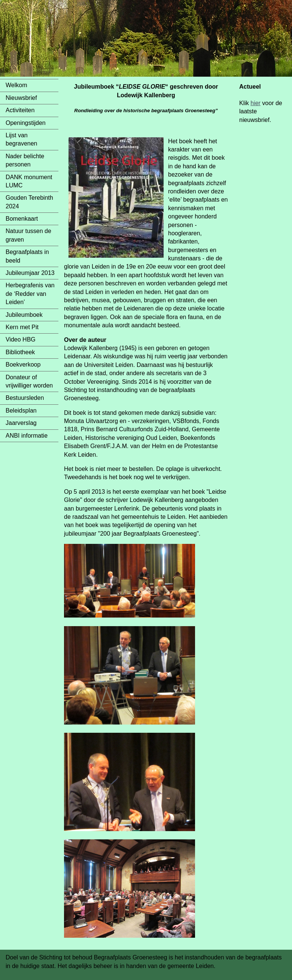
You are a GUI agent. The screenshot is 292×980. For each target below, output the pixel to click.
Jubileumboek (24, 315)
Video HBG (21, 339)
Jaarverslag (21, 423)
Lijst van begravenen (22, 139)
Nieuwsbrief (21, 98)
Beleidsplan (21, 411)
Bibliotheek (20, 352)
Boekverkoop (23, 365)
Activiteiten (20, 110)
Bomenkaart (22, 219)
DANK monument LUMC (29, 181)
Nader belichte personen (25, 160)
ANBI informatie (27, 436)
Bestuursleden (25, 398)
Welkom (16, 85)
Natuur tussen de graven (28, 235)
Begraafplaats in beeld (27, 256)
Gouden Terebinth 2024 (29, 202)
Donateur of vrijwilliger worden (29, 381)
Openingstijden (26, 123)
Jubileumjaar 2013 (30, 273)
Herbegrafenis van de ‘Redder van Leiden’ (30, 294)
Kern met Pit (22, 327)
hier (255, 103)
